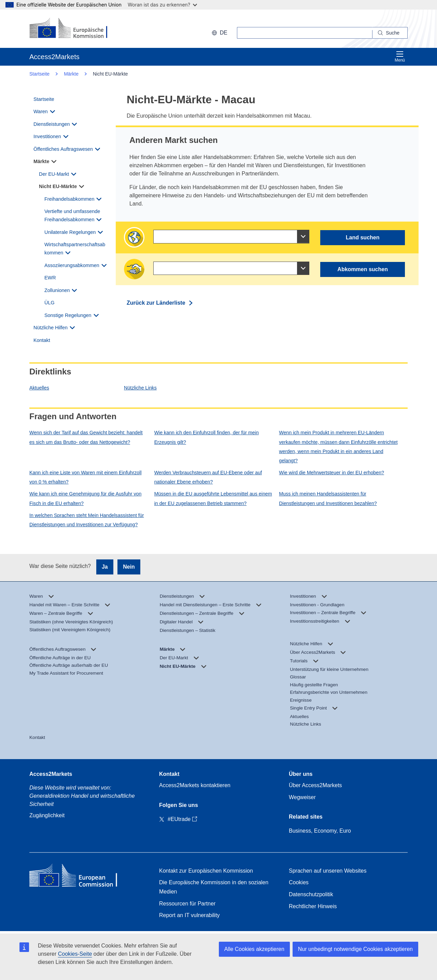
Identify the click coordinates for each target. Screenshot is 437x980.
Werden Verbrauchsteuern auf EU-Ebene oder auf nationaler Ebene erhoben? (208, 477)
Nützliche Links (140, 388)
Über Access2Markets (315, 785)
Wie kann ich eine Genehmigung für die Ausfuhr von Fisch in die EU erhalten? (85, 498)
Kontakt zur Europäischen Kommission (206, 871)
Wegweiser (302, 797)
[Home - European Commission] (79, 877)
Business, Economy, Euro (320, 831)
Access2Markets (51, 774)
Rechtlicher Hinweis (313, 906)
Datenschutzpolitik (311, 894)
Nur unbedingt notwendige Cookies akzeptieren (355, 949)
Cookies (299, 882)
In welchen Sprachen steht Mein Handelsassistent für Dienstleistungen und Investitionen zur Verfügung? (87, 520)
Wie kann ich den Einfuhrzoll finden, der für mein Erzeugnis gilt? (207, 437)
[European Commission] (74, 29)
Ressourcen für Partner (187, 904)
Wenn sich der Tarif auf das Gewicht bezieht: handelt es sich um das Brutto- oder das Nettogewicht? (86, 437)
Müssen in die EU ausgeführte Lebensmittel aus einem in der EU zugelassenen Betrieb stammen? (213, 498)
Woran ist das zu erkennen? (162, 5)
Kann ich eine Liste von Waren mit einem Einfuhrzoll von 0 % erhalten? (86, 477)
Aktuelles (39, 388)
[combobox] (231, 237)
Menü (400, 57)
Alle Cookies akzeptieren (254, 949)
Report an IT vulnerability (189, 915)
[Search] (390, 33)
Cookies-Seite (75, 954)
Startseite (39, 74)
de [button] (220, 33)
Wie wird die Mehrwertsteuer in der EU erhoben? (332, 473)
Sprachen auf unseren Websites (328, 871)
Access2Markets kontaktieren (195, 785)
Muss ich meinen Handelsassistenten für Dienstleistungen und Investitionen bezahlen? (328, 498)
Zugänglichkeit (47, 815)
